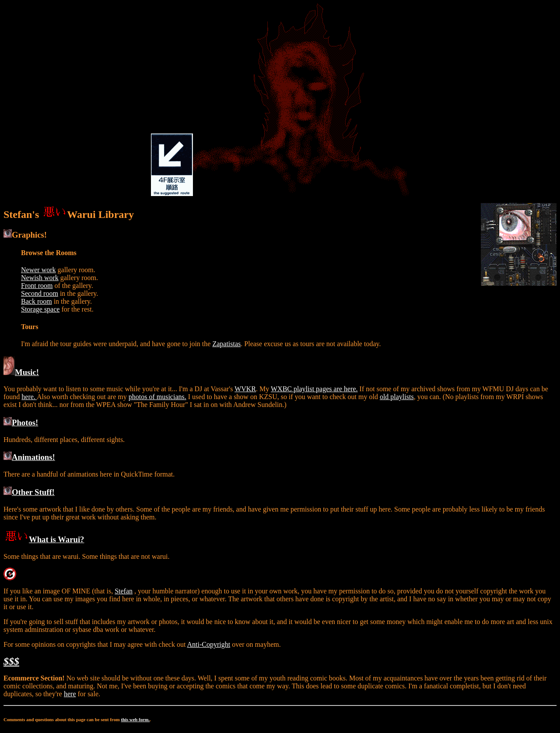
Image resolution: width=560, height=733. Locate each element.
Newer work (38, 270)
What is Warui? (44, 539)
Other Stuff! (29, 492)
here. (29, 397)
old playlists (397, 397)
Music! (21, 372)
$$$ (11, 661)
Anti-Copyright (208, 644)
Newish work (40, 278)
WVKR (245, 389)
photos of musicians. (157, 397)
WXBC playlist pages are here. (314, 389)
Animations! (29, 457)
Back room (37, 301)
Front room (37, 286)
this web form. (135, 719)
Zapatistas (226, 344)
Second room (40, 293)
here (70, 694)
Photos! (21, 423)
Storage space (40, 309)
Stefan (124, 591)
